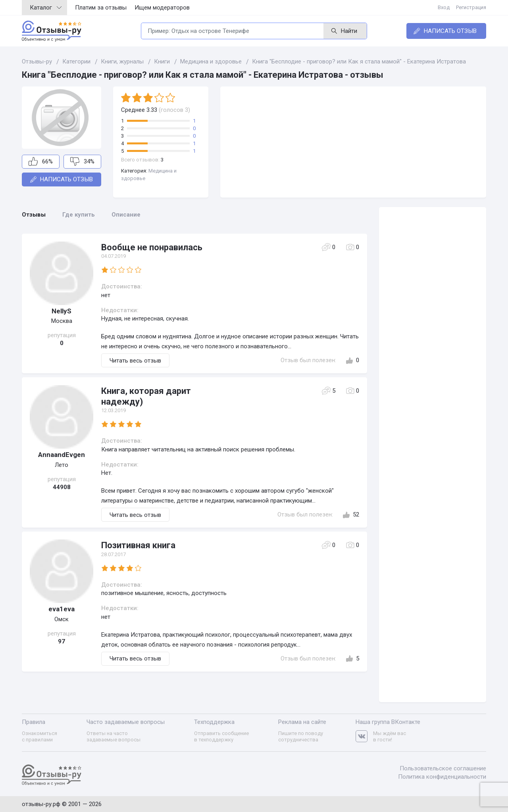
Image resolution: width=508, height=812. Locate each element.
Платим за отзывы (101, 8)
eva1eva (62, 609)
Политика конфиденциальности (442, 777)
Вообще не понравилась (152, 247)
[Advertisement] (353, 142)
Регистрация (471, 7)
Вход (444, 7)
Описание (126, 215)
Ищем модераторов (162, 8)
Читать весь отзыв (135, 361)
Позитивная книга (138, 545)
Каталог (46, 8)
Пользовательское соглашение (443, 768)
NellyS (62, 311)
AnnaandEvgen (62, 455)
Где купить (79, 215)
